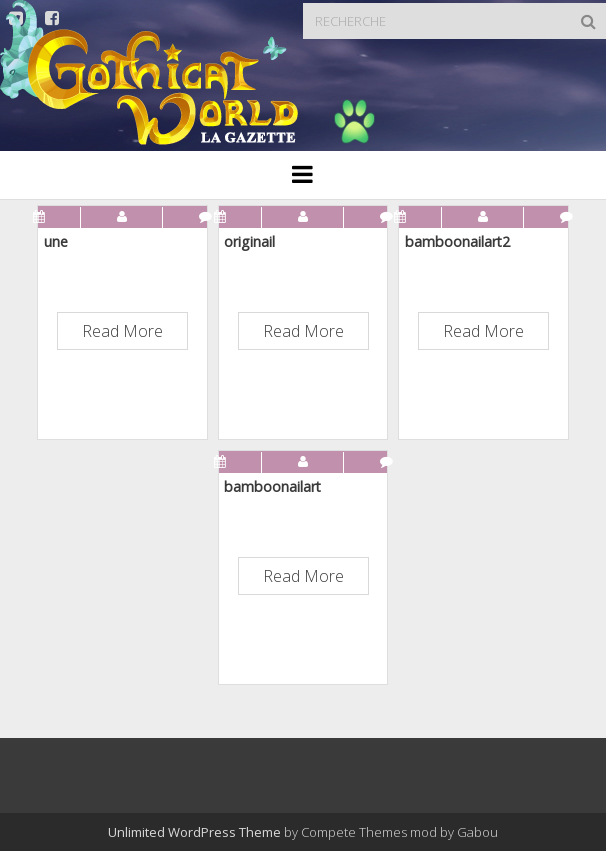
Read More (122, 331)
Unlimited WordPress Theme (194, 832)
